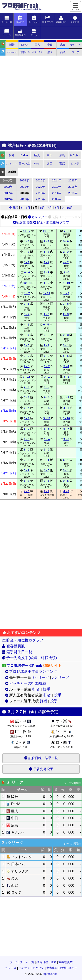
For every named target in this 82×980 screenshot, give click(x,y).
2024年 (57, 180)
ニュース (11, 968)
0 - (66, 241)
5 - (66, 418)
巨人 (37, 45)
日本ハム (25, 52)
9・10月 (67, 208)
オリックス (37, 52)
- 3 (27, 325)
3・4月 (25, 208)
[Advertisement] (41, 98)
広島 (63, 45)
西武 (63, 52)
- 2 (46, 231)
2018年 (73, 187)
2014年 (57, 193)
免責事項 (52, 968)
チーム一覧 (27, 962)
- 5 (46, 325)
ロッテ (75, 52)
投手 (47, 689)
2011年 (24, 199)
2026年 (24, 180)
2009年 (57, 199)
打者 (36, 689)
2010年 (40, 199)
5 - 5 (66, 356)
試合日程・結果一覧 (41, 758)
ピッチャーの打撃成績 (28, 683)
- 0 (66, 272)
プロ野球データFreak (24, 666)
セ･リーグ (41, 678)
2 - (46, 272)
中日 (50, 45)
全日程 (14, 208)
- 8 (66, 439)
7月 (50, 208)
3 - (27, 304)
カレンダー (38, 217)
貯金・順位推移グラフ (51, 222)
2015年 (40, 193)
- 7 (27, 231)
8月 (57, 208)
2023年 (73, 180)
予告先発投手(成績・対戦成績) (32, 658)
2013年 (73, 193)
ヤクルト (75, 45)
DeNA (25, 45)
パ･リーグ (61, 678)
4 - (46, 293)
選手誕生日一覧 (19, 652)
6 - (66, 283)
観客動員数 (23, 222)
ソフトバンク (12, 52)
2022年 (8, 187)
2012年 (8, 199)
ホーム (14, 962)
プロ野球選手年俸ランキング (33, 672)
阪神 (12, 45)
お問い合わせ (69, 968)
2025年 (40, 180)
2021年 (24, 187)
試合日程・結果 (46, 962)
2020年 (40, 187)
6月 (42, 208)
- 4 (27, 283)
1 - (46, 252)
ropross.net (49, 974)
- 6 (67, 231)
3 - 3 (27, 356)
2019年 (57, 187)
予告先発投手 (41, 769)
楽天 (50, 52)
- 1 (46, 345)
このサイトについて (31, 968)
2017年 (8, 193)
